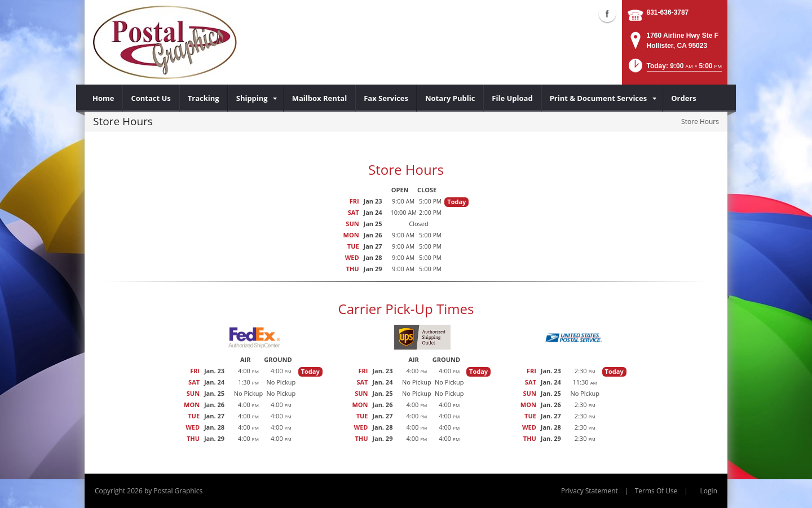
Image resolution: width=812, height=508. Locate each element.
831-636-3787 (668, 12)
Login (709, 491)
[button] (674, 69)
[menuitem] (103, 98)
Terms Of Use (656, 491)
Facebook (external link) (607, 14)
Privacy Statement (590, 491)
